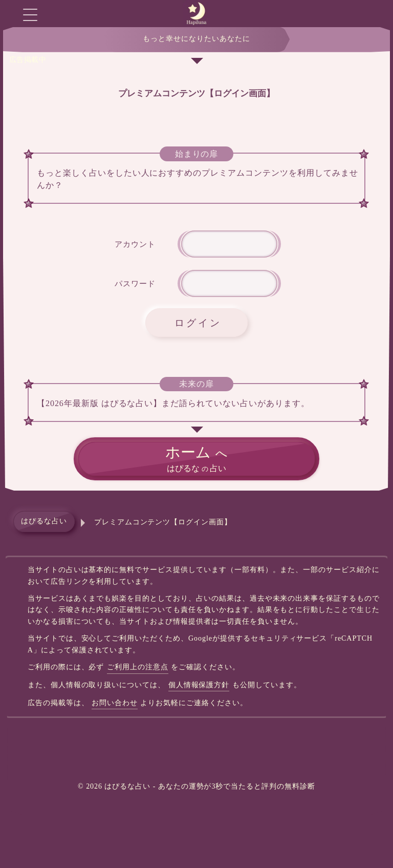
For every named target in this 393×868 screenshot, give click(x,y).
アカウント (135, 244)
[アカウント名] (229, 244)
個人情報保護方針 (199, 685)
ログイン (198, 323)
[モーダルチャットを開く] (363, 15)
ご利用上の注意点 (138, 667)
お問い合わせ (115, 703)
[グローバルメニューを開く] (30, 15)
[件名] (229, 283)
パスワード (135, 283)
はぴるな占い (44, 521)
